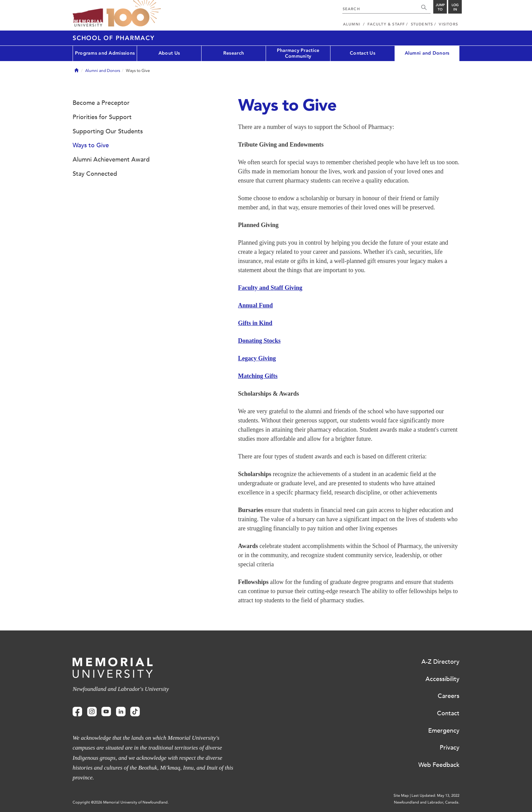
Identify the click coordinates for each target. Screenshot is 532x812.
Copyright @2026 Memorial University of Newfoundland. (121, 802)
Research (234, 53)
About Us (169, 53)
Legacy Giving (257, 358)
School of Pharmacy (114, 38)
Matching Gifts (258, 376)
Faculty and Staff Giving (270, 288)
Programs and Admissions (105, 53)
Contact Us (363, 53)
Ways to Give (91, 145)
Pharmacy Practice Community (298, 53)
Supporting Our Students (108, 131)
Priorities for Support (102, 117)
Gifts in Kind (255, 323)
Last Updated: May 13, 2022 (435, 796)
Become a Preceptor (101, 103)
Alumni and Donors (427, 53)
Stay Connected (95, 174)
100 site (134, 14)
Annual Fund (256, 305)
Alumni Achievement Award (111, 159)
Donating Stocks (260, 341)
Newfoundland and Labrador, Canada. (427, 802)
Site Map (401, 796)
